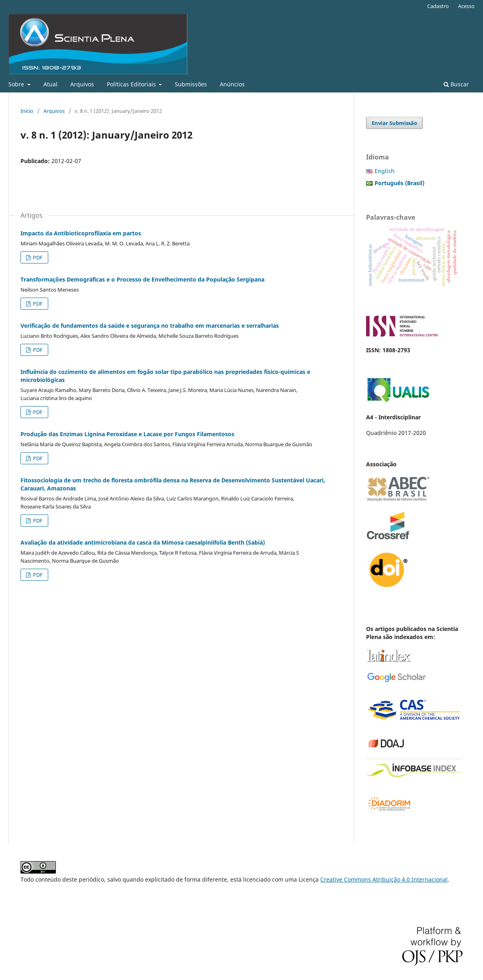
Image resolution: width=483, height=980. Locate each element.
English (385, 171)
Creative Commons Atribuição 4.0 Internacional (384, 879)
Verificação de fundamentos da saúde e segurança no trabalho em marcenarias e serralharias (150, 326)
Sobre (17, 84)
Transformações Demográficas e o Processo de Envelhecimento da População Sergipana (142, 279)
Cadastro (438, 6)
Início (27, 111)
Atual (50, 84)
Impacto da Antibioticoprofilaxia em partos (81, 233)
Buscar (456, 84)
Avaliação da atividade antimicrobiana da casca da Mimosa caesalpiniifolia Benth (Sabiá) (143, 542)
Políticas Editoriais (132, 84)
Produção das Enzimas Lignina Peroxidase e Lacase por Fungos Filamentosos (127, 434)
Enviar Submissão (394, 123)
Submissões (191, 84)
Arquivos (82, 84)
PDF (37, 257)
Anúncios (232, 84)
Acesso (466, 6)
